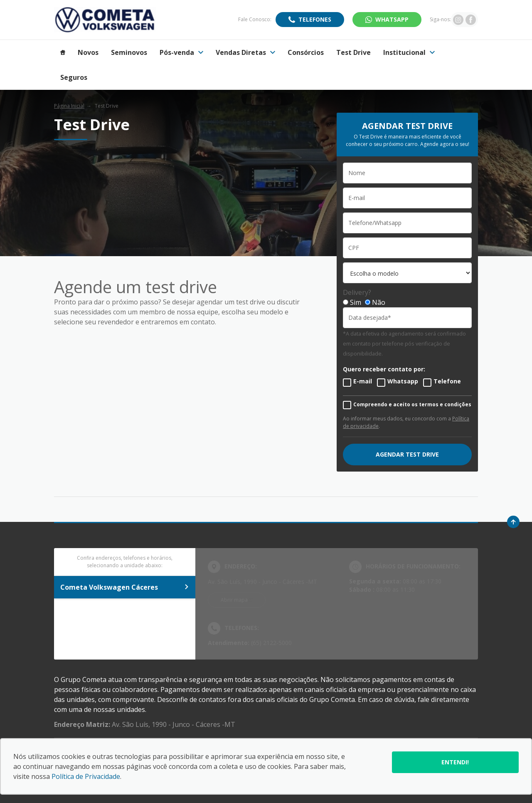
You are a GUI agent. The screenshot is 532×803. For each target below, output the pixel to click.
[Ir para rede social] (458, 20)
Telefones (315, 19)
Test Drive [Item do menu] (353, 52)
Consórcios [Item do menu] (306, 52)
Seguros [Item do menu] (74, 77)
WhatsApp (392, 19)
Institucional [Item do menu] (409, 52)
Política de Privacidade (86, 776)
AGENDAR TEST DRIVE (407, 454)
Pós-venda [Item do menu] (181, 52)
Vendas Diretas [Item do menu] (245, 52)
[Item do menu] (63, 52)
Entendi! (455, 762)
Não (379, 302)
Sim (356, 302)
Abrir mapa (234, 600)
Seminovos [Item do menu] (129, 52)
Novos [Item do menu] (88, 52)
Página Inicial (69, 106)
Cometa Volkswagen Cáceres (125, 587)
